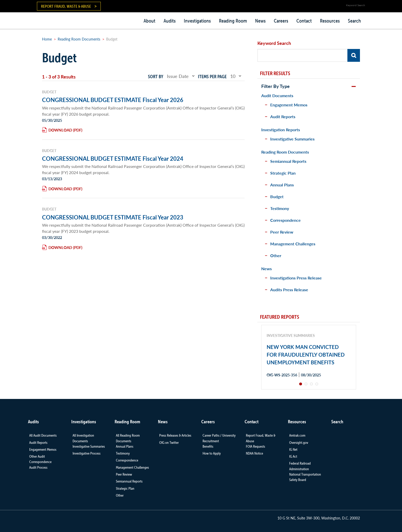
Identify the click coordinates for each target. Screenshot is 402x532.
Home (47, 39)
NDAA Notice (254, 453)
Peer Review (282, 232)
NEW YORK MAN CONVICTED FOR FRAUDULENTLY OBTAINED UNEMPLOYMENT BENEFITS (306, 355)
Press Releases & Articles (175, 435)
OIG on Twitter (169, 443)
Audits (170, 21)
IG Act (293, 456)
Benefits (208, 446)
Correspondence (285, 220)
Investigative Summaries (292, 139)
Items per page (212, 77)
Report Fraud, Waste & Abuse (66, 6)
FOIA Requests (255, 446)
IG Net (293, 449)
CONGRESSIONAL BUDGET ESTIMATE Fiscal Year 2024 (113, 158)
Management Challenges (293, 244)
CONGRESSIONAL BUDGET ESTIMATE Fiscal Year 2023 (113, 217)
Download (60, 130)
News (260, 21)
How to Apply (212, 453)
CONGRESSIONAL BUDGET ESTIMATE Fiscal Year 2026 (113, 100)
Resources (330, 21)
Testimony (280, 208)
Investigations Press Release (296, 278)
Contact (304, 21)
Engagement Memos (289, 105)
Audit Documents (277, 96)
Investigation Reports (281, 130)
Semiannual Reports (288, 161)
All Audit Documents (43, 435)
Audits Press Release (289, 290)
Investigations (197, 21)
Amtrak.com (297, 435)
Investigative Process (87, 453)
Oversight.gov (299, 443)
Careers (281, 21)
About (149, 21)
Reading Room (233, 21)
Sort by (156, 77)
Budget (277, 197)
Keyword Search (274, 43)
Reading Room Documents (79, 39)
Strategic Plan (283, 173)
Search (354, 21)
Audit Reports (283, 117)
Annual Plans (282, 185)
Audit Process (38, 467)
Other (276, 255)
